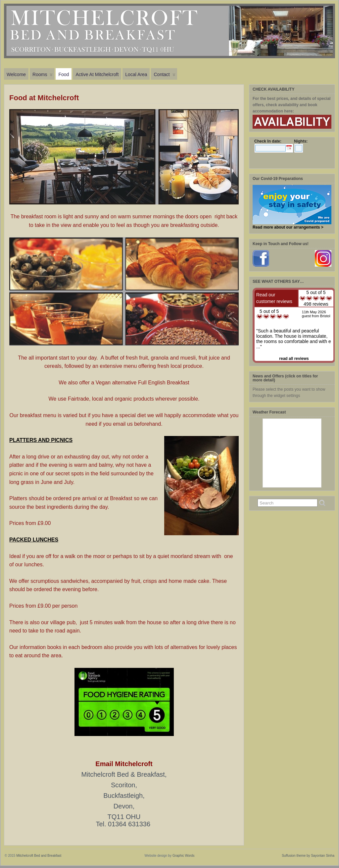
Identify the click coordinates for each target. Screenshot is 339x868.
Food (64, 74)
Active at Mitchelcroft (97, 74)
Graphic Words (184, 856)
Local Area (136, 74)
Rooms (43, 76)
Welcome (16, 74)
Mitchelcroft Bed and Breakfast (39, 856)
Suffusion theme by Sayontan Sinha (308, 856)
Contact (164, 76)
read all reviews (294, 359)
